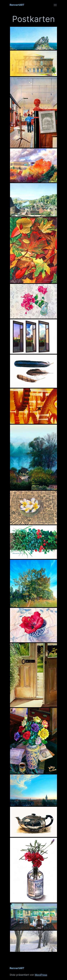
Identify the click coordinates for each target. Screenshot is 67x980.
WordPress (41, 975)
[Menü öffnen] (55, 5)
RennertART (17, 5)
